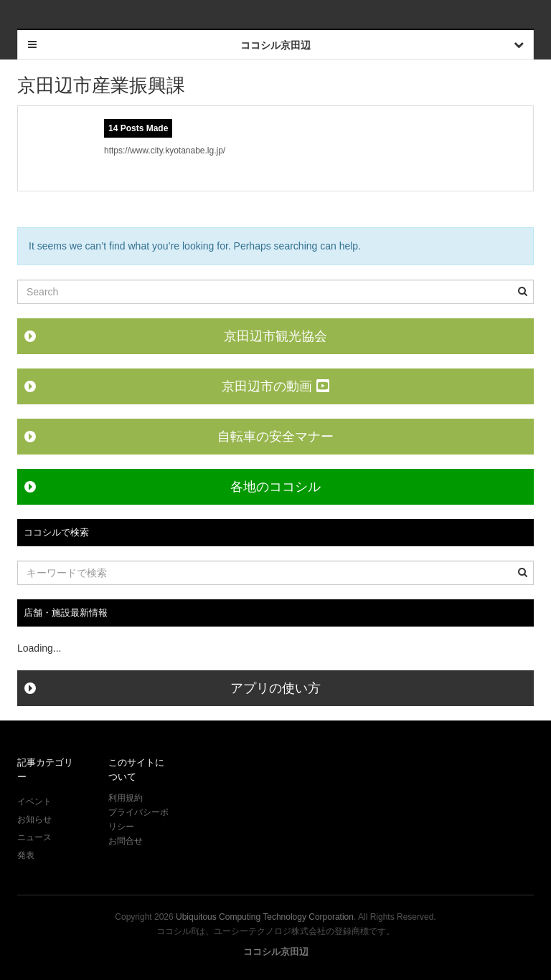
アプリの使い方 (275, 688)
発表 (26, 855)
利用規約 (126, 798)
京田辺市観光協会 (275, 336)
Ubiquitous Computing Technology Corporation (265, 917)
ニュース (34, 837)
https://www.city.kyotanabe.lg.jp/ (165, 151)
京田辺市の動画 (275, 386)
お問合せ (126, 841)
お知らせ (34, 819)
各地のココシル (275, 487)
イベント (34, 801)
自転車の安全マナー (275, 437)
